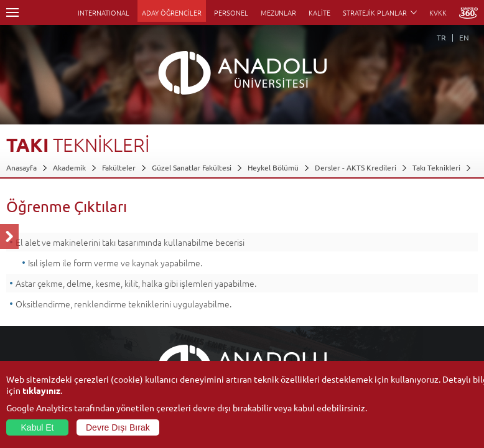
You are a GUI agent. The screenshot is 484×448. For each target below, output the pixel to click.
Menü (12, 12)
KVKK (438, 12)
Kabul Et (38, 427)
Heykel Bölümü (273, 167)
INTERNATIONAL (104, 12)
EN (464, 37)
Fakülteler (119, 167)
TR (441, 37)
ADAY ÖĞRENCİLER (172, 12)
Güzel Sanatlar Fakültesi (192, 167)
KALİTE (319, 12)
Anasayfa (21, 167)
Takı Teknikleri (436, 167)
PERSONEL (231, 12)
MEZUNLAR (278, 12)
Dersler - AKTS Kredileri (356, 167)
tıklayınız (41, 390)
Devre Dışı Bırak (118, 427)
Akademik (69, 167)
